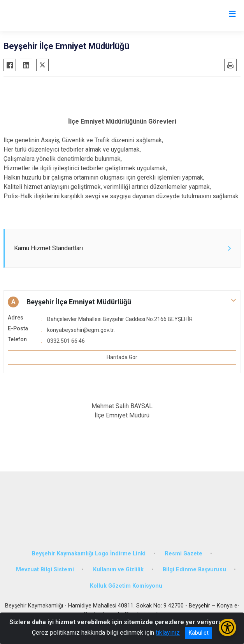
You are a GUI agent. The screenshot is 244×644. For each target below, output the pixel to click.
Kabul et (199, 633)
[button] (122, 302)
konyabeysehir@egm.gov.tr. (81, 330)
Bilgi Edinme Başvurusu (194, 570)
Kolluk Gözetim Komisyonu (126, 586)
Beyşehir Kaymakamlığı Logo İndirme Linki (89, 554)
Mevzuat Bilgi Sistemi (45, 570)
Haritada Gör (122, 357)
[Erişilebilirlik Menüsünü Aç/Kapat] (227, 627)
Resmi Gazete (183, 554)
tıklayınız (168, 633)
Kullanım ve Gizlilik (118, 570)
